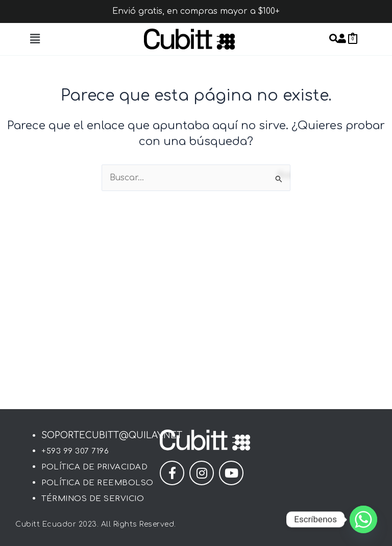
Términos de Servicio (93, 499)
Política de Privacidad (94, 467)
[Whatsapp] (363, 519)
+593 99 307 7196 (75, 451)
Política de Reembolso (97, 483)
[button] (35, 39)
